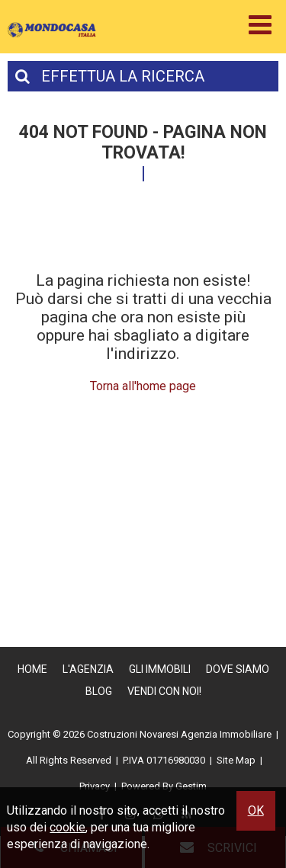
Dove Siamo (238, 669)
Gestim (191, 786)
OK (256, 810)
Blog (99, 691)
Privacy (95, 786)
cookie (67, 827)
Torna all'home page (143, 386)
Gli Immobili (160, 669)
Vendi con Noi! (164, 691)
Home (32, 669)
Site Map (236, 760)
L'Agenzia (88, 669)
